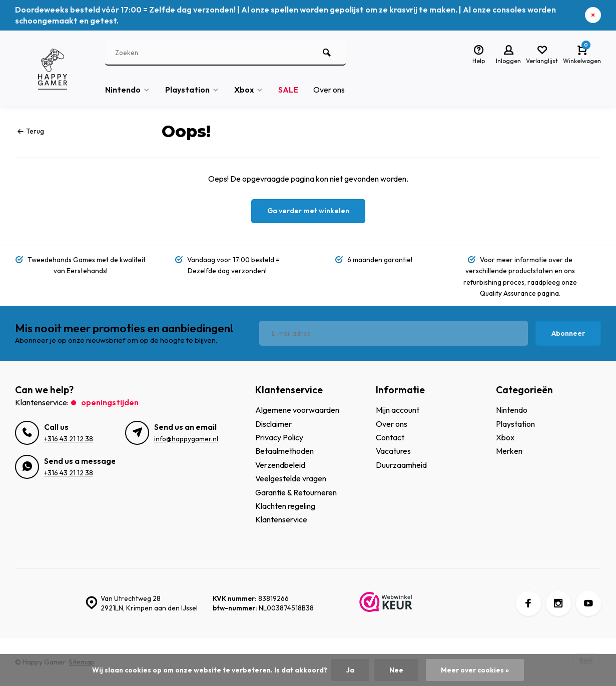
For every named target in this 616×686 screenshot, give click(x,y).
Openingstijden (110, 402)
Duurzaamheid (401, 465)
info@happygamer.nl (186, 439)
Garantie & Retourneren (296, 492)
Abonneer (568, 333)
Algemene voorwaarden (297, 410)
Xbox (249, 90)
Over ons (329, 90)
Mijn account (398, 410)
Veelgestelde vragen (291, 478)
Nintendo (128, 90)
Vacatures (393, 451)
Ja (350, 670)
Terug (31, 131)
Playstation (192, 90)
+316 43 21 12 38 (69, 439)
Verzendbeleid (280, 465)
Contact (390, 437)
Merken (509, 451)
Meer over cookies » (475, 670)
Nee (396, 670)
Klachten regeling (285, 506)
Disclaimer (273, 424)
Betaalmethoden (284, 451)
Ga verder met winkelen (308, 211)
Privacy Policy (279, 437)
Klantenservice (281, 519)
